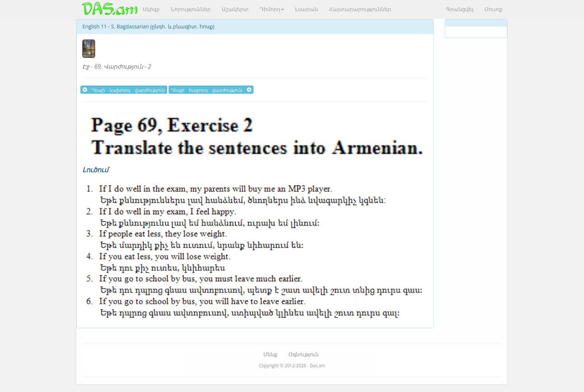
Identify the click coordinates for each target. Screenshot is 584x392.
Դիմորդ (272, 9)
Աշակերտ (235, 9)
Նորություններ (191, 9)
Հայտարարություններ (360, 9)
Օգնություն (304, 354)
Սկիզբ (151, 9)
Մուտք (493, 9)
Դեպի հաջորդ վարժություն (211, 90)
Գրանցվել (460, 9)
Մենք (270, 354)
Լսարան (307, 9)
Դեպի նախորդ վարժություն (124, 90)
